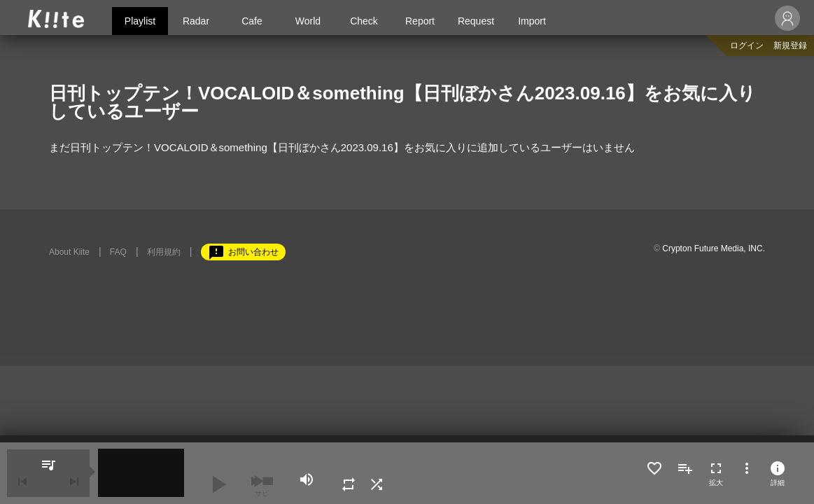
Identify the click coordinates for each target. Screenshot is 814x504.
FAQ (118, 252)
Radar (196, 21)
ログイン (747, 45)
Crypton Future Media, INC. (714, 248)
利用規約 (164, 252)
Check (364, 21)
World (308, 21)
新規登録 (790, 45)
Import (532, 21)
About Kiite (69, 252)
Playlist (140, 21)
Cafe (252, 21)
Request (476, 21)
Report (420, 21)
